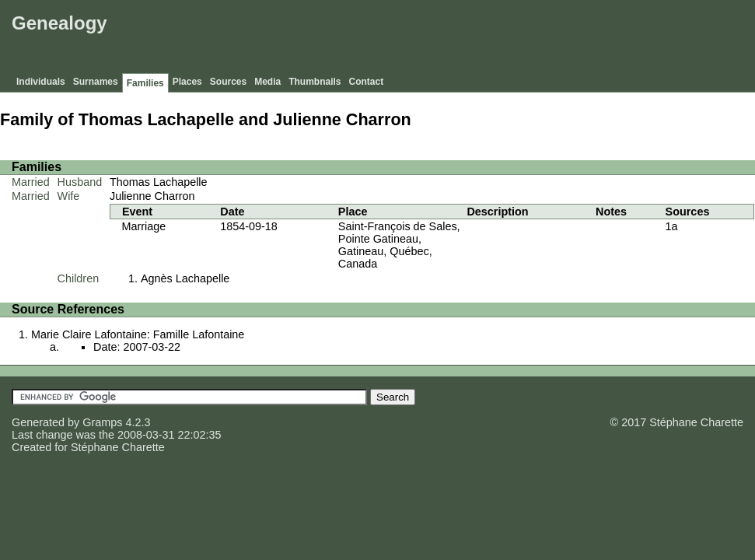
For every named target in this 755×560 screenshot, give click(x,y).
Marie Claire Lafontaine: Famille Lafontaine (138, 334)
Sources (228, 82)
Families (145, 83)
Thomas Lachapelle (159, 182)
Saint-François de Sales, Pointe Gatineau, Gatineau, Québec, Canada (399, 245)
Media (267, 82)
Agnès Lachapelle (185, 278)
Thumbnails (315, 82)
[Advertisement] (468, 39)
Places (187, 82)
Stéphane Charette (118, 447)
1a (672, 226)
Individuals (41, 82)
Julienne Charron (152, 196)
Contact (367, 82)
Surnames (96, 82)
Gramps (102, 422)
